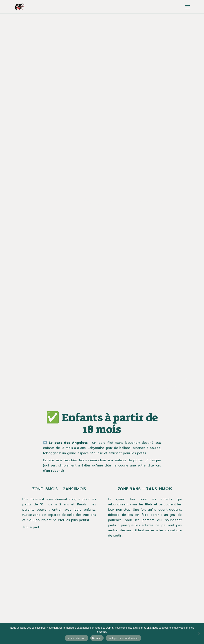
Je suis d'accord (77, 638)
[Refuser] (199, 633)
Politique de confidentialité (123, 638)
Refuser (97, 638)
